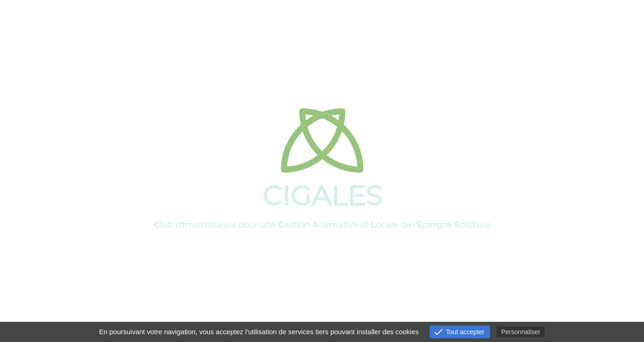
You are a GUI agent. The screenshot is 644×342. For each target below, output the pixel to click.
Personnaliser (521, 332)
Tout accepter (459, 332)
